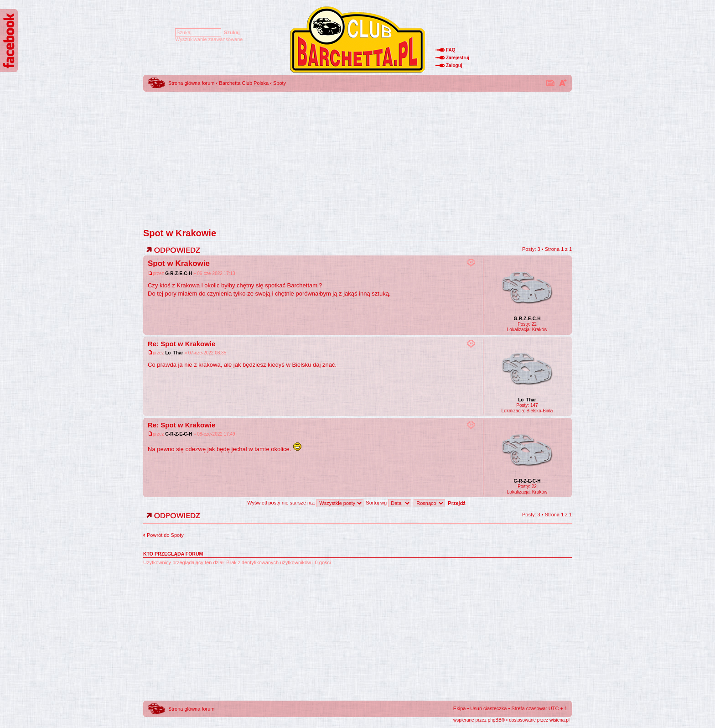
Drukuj (551, 83)
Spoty (280, 83)
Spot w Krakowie (180, 233)
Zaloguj (454, 65)
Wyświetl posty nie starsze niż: (305, 503)
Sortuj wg (389, 503)
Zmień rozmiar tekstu (563, 83)
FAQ (451, 50)
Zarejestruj (458, 58)
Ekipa (460, 708)
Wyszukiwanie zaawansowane (209, 39)
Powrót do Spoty (165, 535)
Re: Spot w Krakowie (181, 344)
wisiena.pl (560, 720)
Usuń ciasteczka (488, 708)
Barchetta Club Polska (244, 83)
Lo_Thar (174, 353)
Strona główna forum (192, 83)
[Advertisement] (357, 157)
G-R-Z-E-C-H (179, 273)
